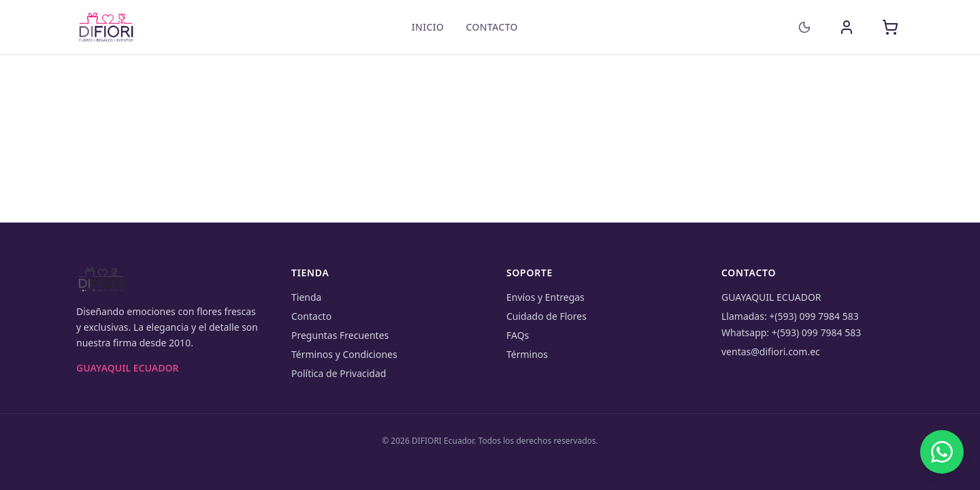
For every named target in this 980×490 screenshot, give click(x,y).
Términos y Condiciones (344, 354)
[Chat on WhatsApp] (942, 452)
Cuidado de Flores (546, 316)
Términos (527, 354)
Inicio (428, 27)
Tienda (306, 297)
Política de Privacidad (339, 373)
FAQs (518, 335)
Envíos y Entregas (545, 297)
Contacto (491, 27)
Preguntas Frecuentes (340, 335)
